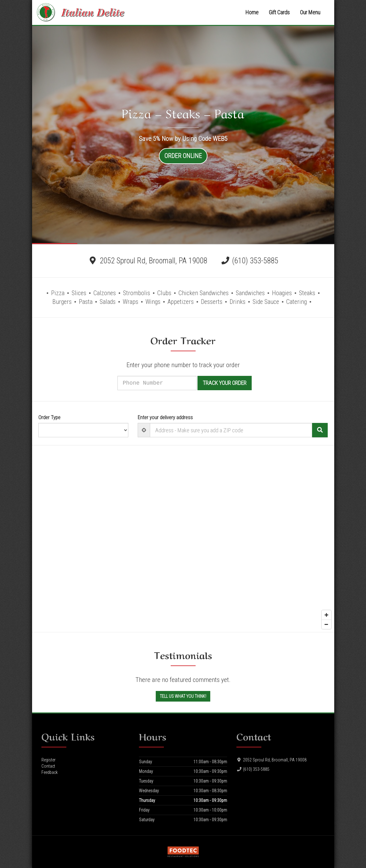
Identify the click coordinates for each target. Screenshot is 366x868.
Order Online (183, 156)
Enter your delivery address (165, 417)
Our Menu (310, 12)
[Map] (183, 539)
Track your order (233, 383)
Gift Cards (279, 12)
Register (48, 760)
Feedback (50, 772)
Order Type (49, 417)
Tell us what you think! (183, 696)
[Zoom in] (326, 615)
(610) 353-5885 (255, 261)
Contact (48, 766)
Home (252, 12)
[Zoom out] (326, 624)
